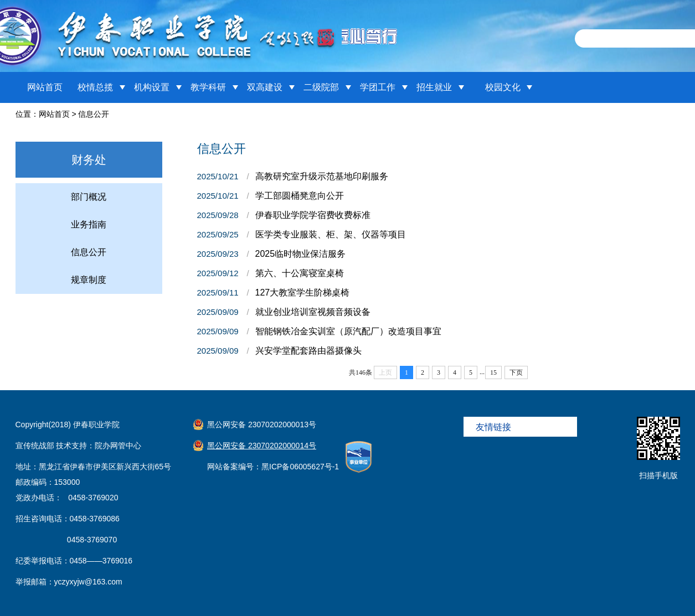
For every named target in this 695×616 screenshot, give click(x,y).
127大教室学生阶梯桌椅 (303, 293)
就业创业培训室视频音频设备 (313, 312)
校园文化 (503, 87)
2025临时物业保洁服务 (301, 254)
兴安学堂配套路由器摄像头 (308, 351)
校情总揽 (95, 87)
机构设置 (152, 87)
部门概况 (89, 197)
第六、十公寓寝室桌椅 (300, 273)
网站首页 (45, 87)
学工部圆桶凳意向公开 (300, 196)
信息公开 (94, 114)
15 (493, 372)
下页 (516, 372)
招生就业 (434, 87)
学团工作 (378, 87)
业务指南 (89, 224)
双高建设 (265, 87)
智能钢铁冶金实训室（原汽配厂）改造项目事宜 (348, 331)
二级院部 (321, 87)
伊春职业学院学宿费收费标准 (313, 215)
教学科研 (208, 87)
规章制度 (89, 280)
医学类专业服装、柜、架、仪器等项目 (331, 234)
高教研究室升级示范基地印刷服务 (322, 176)
